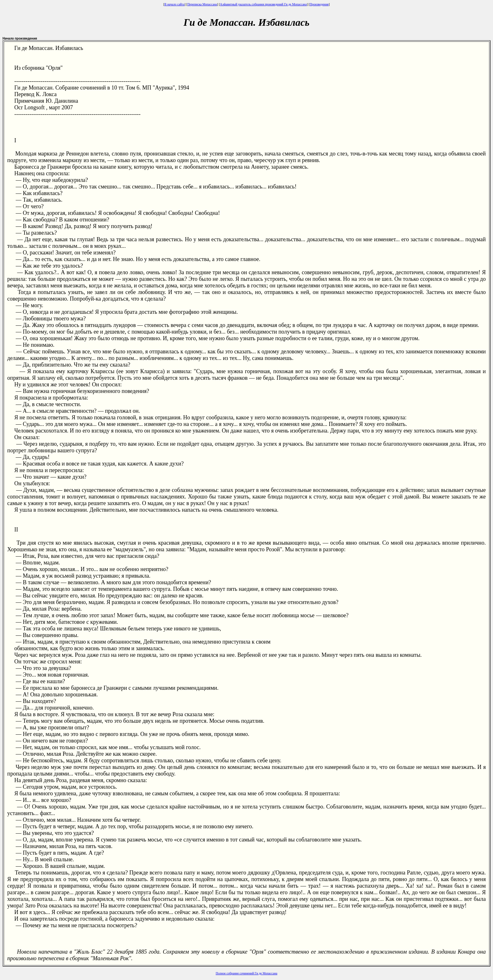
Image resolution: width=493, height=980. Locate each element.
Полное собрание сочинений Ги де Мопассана (246, 973)
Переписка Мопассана (202, 4)
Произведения (319, 4)
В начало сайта (174, 4)
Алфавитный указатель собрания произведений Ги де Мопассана (263, 4)
